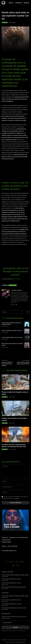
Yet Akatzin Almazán (16, 290)
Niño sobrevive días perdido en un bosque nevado (12, 344)
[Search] (28, 312)
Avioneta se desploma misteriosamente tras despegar (7, 364)
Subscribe (15, 627)
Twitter (17, 565)
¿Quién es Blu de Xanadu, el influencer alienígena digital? (11, 324)
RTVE (14, 279)
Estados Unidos (13, 285)
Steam (3, 236)
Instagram (22, 562)
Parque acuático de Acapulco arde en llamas (15, 393)
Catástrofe (5, 22)
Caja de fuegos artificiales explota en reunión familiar (23, 363)
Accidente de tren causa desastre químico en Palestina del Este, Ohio (14, 446)
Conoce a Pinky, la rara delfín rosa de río (12, 331)
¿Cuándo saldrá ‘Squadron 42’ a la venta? (12, 337)
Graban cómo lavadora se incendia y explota (14, 419)
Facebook (11, 562)
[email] (15, 623)
